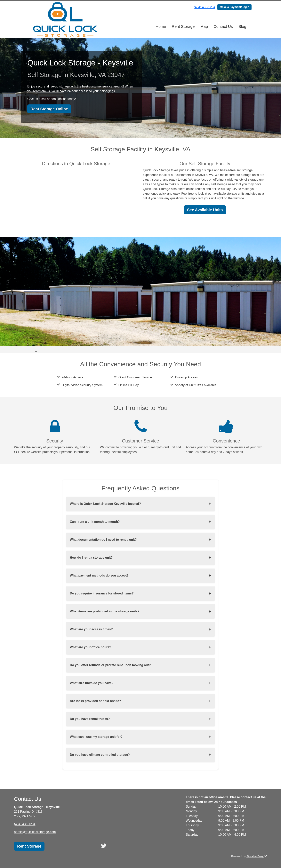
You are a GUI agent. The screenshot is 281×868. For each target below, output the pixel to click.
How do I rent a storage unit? (91, 558)
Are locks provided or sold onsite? (96, 701)
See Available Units (205, 210)
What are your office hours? (91, 647)
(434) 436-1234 (204, 7)
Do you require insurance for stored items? (102, 593)
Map (204, 26)
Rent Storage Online (49, 109)
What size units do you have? (92, 683)
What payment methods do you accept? (99, 575)
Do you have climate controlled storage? (100, 755)
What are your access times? (91, 629)
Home (161, 26)
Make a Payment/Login (234, 7)
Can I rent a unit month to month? (95, 522)
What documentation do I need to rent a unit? (103, 540)
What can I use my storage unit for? (96, 737)
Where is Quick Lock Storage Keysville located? (105, 504)
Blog (242, 26)
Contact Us (223, 26)
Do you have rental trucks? (90, 719)
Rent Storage (183, 26)
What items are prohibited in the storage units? (105, 611)
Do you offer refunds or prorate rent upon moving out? (110, 665)
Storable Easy (257, 856)
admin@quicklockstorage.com (35, 832)
